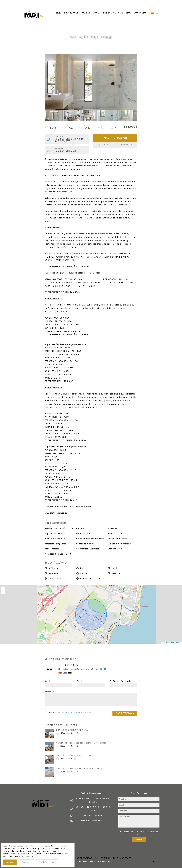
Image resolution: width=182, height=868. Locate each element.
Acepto (10, 862)
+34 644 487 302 (65, 151)
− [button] (3, 592)
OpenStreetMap (176, 643)
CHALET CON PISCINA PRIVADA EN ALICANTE (79, 768)
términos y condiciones (73, 713)
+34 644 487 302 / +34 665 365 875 (48, 2)
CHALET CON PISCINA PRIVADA (72, 730)
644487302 (101, 669)
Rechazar (26, 862)
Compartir (128, 145)
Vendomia (107, 861)
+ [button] (3, 589)
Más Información (47, 862)
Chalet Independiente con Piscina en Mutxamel (81, 743)
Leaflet (164, 643)
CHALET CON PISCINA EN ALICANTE (74, 756)
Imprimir (106, 145)
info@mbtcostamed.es (85, 2)
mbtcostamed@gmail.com (75, 669)
